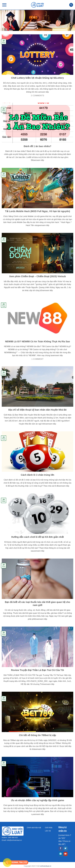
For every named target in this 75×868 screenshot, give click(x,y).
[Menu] (4, 5)
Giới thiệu (49, 827)
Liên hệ (48, 831)
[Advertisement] (37, 852)
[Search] (71, 5)
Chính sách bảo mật (34, 827)
